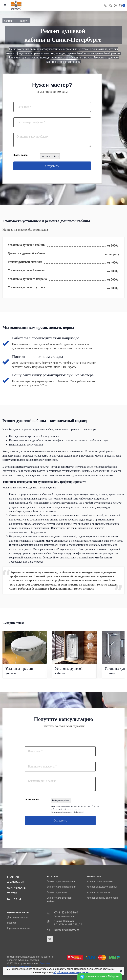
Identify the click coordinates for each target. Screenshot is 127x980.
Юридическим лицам (19, 928)
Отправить (52, 166)
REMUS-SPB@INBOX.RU (66, 930)
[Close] (121, 971)
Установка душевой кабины (102, 887)
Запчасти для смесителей (61, 881)
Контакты (14, 899)
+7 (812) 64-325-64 (66, 912)
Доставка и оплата (17, 917)
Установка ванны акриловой (102, 898)
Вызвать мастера (64, 916)
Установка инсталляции (100, 881)
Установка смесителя (98, 892)
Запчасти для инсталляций (62, 887)
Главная (13, 877)
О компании (16, 882)
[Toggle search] (110, 5)
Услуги (12, 893)
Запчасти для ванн (57, 892)
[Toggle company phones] (106, 5)
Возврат (12, 923)
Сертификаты (17, 888)
